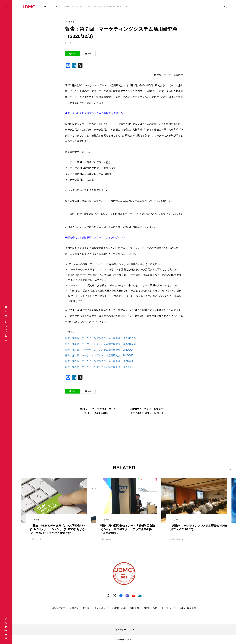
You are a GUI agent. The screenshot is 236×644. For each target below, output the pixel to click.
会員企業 (74, 608)
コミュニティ (101, 608)
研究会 (86, 608)
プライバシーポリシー (124, 630)
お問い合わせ (150, 608)
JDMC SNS (119, 608)
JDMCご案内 (58, 608)
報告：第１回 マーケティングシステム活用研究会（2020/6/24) (100, 367)
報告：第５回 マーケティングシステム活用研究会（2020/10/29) (100, 344)
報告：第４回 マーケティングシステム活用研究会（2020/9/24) (100, 350)
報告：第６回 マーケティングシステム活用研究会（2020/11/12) (100, 338)
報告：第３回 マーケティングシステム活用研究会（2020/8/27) (100, 355)
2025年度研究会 (188, 608)
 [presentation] (224, 467)
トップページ (168, 608)
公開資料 (135, 608)
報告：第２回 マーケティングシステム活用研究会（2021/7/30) (100, 361)
